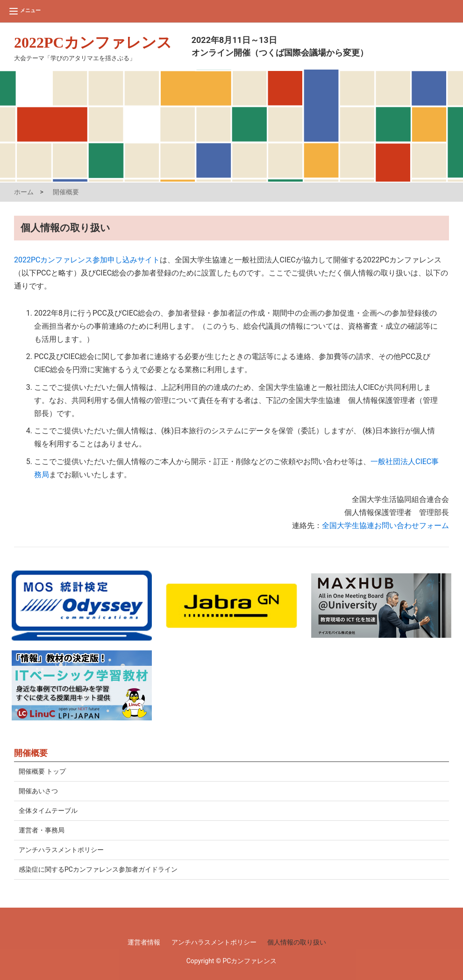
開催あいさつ (38, 791)
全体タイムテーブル (48, 811)
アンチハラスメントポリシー (61, 850)
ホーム (24, 192)
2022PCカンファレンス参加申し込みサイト (87, 260)
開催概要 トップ (42, 771)
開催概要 (66, 192)
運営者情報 (144, 942)
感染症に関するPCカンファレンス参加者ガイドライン (98, 869)
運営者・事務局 (42, 830)
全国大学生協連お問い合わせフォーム (385, 525)
